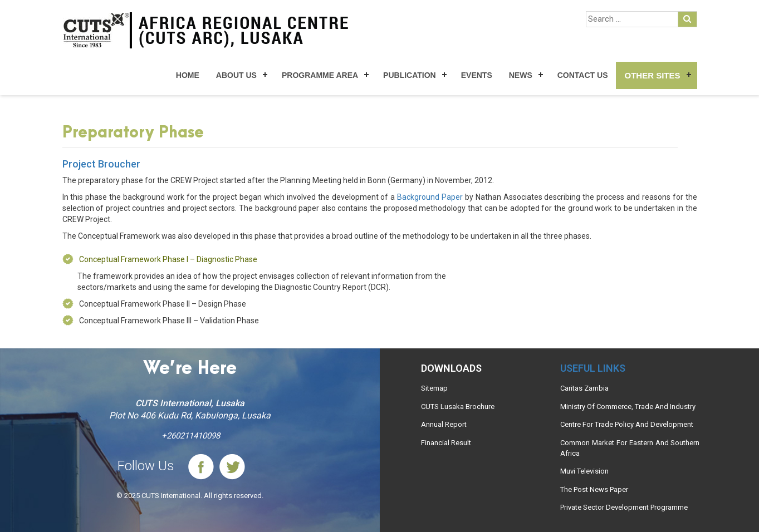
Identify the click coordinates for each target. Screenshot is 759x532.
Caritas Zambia (584, 388)
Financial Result (446, 443)
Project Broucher (101, 164)
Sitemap (434, 388)
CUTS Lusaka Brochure (458, 407)
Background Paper (430, 197)
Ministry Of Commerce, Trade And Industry (628, 407)
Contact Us (583, 75)
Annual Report (444, 424)
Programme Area (320, 75)
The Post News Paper (594, 489)
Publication (410, 75)
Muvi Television (584, 471)
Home (188, 75)
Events (477, 75)
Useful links (593, 368)
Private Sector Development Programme (624, 507)
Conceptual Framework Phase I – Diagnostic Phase (168, 259)
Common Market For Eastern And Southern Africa (630, 448)
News (521, 75)
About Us (236, 75)
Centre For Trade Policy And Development (627, 424)
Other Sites (652, 75)
